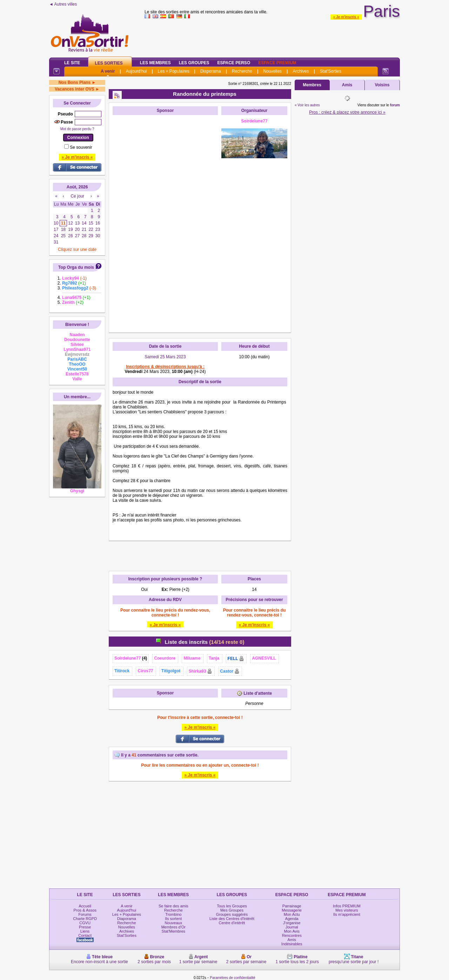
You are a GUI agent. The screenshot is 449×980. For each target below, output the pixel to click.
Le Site (72, 63)
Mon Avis (292, 931)
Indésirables (292, 944)
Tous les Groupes (232, 906)
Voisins (382, 85)
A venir (108, 71)
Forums (85, 914)
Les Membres (155, 63)
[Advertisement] (165, 224)
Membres (312, 85)
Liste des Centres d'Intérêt (232, 919)
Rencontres (292, 935)
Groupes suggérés (232, 914)
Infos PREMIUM (347, 906)
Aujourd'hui (136, 71)
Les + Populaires (174, 71)
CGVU (85, 923)
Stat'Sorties (331, 71)
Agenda (292, 919)
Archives (301, 71)
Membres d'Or (173, 927)
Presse (85, 927)
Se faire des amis (173, 906)
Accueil (85, 906)
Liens (85, 931)
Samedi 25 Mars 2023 (165, 357)
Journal (292, 927)
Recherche (242, 71)
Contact (85, 935)
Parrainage (292, 906)
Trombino (173, 914)
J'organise (292, 923)
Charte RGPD (85, 919)
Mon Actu (292, 914)
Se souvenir (81, 147)
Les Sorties (109, 63)
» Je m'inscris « (346, 17)
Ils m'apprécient (347, 914)
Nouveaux (174, 923)
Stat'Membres (174, 931)
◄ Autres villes (63, 4)
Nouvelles (272, 71)
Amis (347, 85)
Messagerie (292, 910)
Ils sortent (174, 919)
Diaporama (211, 71)
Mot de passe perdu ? (77, 129)
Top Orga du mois (76, 267)
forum (395, 105)
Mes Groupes (232, 910)
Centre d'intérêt (232, 923)
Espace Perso (234, 63)
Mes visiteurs (347, 910)
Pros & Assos (85, 910)
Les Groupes (194, 63)
